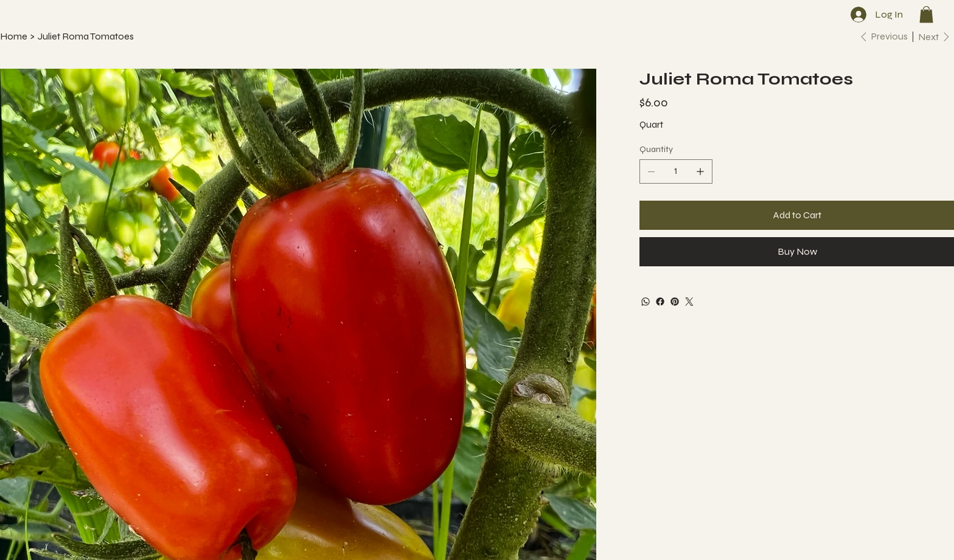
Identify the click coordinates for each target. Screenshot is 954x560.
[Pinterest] (675, 302)
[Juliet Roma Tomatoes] (86, 36)
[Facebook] (660, 302)
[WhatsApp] (646, 302)
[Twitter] (689, 302)
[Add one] (700, 171)
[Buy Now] (797, 252)
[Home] (14, 36)
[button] (926, 14)
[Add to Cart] (797, 215)
